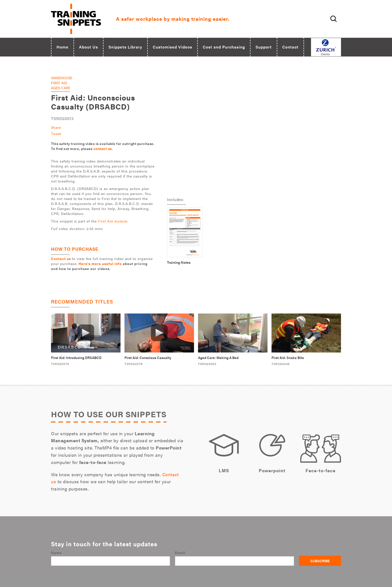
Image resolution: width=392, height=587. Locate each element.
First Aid (59, 83)
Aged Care (61, 88)
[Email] (234, 561)
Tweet (56, 133)
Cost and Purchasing (224, 47)
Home (62, 47)
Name (56, 552)
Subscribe (320, 561)
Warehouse (62, 78)
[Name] (110, 561)
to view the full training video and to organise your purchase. (102, 263)
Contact (290, 47)
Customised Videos (172, 47)
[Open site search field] (333, 19)
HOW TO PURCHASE (75, 249)
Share (56, 127)
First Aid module (113, 221)
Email (180, 552)
